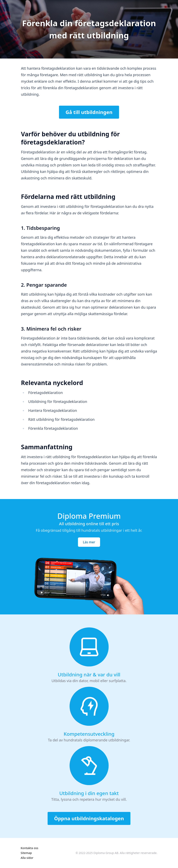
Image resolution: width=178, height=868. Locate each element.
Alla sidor (27, 858)
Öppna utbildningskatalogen (89, 818)
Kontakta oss (30, 848)
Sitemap (26, 853)
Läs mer (89, 542)
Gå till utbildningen (89, 112)
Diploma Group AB (106, 853)
